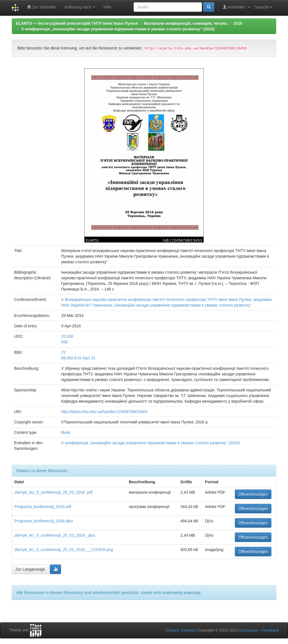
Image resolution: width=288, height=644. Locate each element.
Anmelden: (237, 7)
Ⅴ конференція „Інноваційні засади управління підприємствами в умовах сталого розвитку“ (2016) (118, 29)
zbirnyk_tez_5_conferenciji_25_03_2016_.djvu (55, 535)
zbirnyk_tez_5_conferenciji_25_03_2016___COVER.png (64, 550)
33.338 (67, 336)
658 (64, 342)
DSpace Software (181, 630)
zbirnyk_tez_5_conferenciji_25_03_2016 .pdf (53, 492)
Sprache (263, 7)
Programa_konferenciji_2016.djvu (44, 521)
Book (66, 432)
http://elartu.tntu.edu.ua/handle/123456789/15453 (104, 412)
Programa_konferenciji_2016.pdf (43, 507)
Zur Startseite (41, 7)
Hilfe (107, 7)
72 (63, 352)
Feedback (270, 630)
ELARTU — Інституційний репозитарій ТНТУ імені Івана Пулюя (77, 23)
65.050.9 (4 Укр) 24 (78, 358)
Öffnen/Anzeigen (253, 494)
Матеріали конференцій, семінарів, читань (186, 23)
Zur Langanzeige (30, 569)
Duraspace (249, 630)
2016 (238, 23)
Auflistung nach (80, 7)
